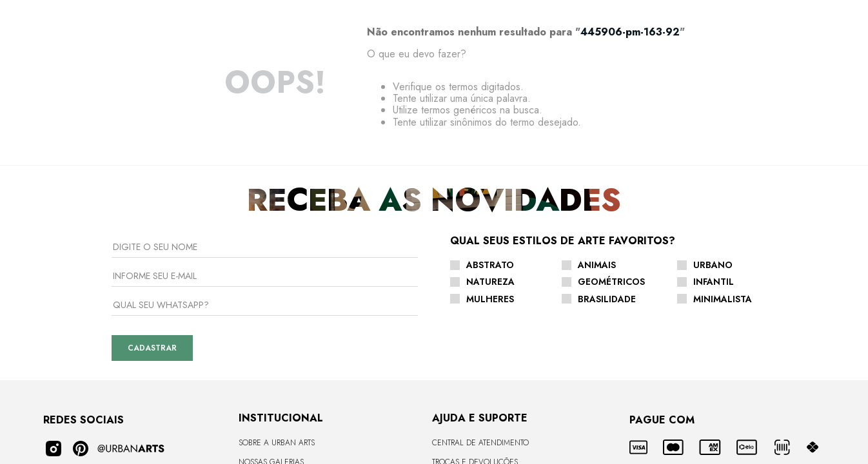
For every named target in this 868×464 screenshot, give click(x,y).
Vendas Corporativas (281, 401)
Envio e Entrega (465, 344)
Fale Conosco (460, 383)
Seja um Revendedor (279, 363)
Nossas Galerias (271, 325)
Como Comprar (462, 363)
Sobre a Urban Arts (277, 306)
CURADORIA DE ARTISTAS (281, 344)
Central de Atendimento (480, 306)
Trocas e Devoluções (475, 325)
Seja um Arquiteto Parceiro (292, 383)
